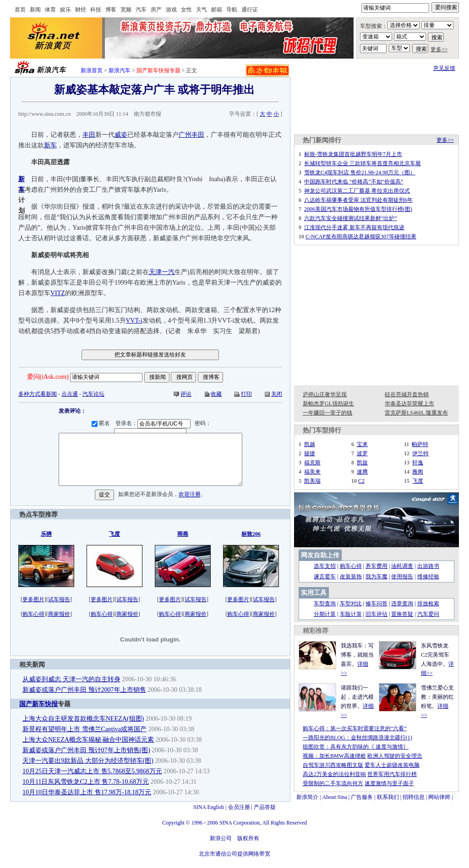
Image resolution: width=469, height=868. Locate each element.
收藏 (216, 394)
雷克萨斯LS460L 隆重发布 (416, 413)
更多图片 (33, 599)
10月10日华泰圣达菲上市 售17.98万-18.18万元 (87, 792)
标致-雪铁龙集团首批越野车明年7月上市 (353, 154)
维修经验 (428, 577)
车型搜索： (374, 26)
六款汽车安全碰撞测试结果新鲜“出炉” (351, 218)
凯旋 (362, 463)
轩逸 (418, 463)
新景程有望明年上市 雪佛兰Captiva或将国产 (85, 729)
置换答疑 (402, 614)
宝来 (362, 444)
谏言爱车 (325, 577)
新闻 (35, 10)
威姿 (121, 135)
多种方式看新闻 (38, 394)
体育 (50, 10)
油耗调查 (402, 566)
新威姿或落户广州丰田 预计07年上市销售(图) (86, 750)
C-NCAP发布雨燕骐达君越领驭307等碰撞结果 (361, 237)
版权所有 (248, 838)
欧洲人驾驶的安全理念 (395, 756)
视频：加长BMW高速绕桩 (334, 756)
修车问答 (376, 604)
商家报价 (59, 614)
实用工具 (314, 593)
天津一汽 (162, 272)
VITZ (58, 293)
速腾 (362, 472)
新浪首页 (92, 70)
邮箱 (217, 10)
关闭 (277, 394)
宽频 (126, 10)
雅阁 (418, 472)
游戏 (171, 10)
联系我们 (388, 797)
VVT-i (134, 321)
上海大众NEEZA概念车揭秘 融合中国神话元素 (88, 740)
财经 (81, 10)
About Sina (335, 797)
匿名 (102, 423)
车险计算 (351, 614)
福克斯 (312, 463)
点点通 (70, 394)
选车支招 (325, 566)
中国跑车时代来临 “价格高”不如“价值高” (354, 182)
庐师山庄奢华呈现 (325, 394)
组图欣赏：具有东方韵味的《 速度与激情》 (356, 747)
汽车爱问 (428, 614)
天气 (202, 10)
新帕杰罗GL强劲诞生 (328, 404)
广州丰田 (191, 135)
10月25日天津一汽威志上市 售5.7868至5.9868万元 (92, 771)
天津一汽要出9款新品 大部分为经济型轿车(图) (88, 761)
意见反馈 (444, 68)
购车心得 (33, 614)
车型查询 (325, 604)
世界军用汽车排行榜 (392, 774)
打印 (246, 394)
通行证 (250, 10)
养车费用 (376, 566)
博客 (111, 10)
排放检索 (428, 604)
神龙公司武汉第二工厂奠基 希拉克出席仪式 (357, 191)
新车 (50, 145)
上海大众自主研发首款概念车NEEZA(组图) (83, 719)
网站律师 (439, 797)
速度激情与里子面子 (389, 783)
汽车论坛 (93, 394)
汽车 (141, 10)
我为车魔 (376, 577)
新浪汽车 (120, 70)
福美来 (312, 472)
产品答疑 (265, 807)
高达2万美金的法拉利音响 (334, 774)
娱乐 (65, 10)
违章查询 (402, 604)
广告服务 (362, 797)
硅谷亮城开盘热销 (407, 394)
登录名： (154, 423)
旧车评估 (376, 614)
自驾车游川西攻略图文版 (333, 765)
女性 (186, 10)
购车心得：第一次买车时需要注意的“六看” (355, 728)
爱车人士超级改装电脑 (392, 765)
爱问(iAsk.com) (48, 377)
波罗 (362, 453)
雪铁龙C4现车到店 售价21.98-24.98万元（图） (360, 173)
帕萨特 (420, 444)
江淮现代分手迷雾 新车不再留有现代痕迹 (354, 227)
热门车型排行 (322, 430)
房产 (156, 10)
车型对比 (351, 604)
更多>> (439, 49)
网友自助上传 (320, 555)
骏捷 (310, 453)
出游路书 (428, 566)
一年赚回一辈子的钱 (327, 413)
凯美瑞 (312, 481)
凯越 (310, 444)
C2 (361, 481)
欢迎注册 (190, 495)
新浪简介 (307, 797)
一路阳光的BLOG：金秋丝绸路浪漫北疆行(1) (357, 738)
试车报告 (59, 599)
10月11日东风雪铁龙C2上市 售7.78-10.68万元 (86, 782)
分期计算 (325, 614)
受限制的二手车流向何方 (333, 783)
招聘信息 (414, 797)
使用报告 (402, 577)
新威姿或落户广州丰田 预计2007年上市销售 (84, 690)
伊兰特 (420, 453)
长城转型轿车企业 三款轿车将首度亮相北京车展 (363, 163)
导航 (232, 10)
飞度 (418, 481)
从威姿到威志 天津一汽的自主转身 (71, 679)
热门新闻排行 (322, 140)
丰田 (89, 135)
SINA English (209, 807)
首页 (20, 10)
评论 (186, 394)
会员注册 (239, 807)
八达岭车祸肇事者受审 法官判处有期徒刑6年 (358, 200)
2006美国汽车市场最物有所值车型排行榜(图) (358, 209)
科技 (96, 10)
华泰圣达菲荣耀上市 (409, 404)
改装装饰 (351, 577)
